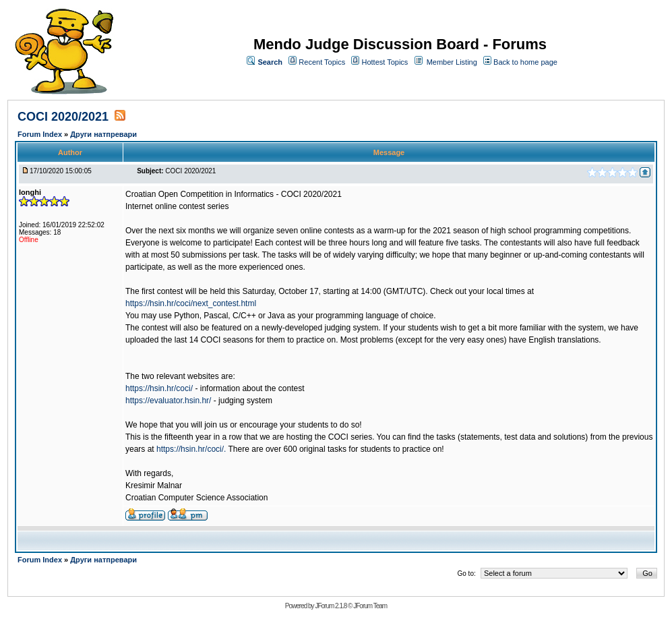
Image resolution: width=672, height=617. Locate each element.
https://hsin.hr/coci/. (191, 449)
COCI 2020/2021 (63, 117)
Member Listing (452, 62)
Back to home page (525, 62)
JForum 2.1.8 (331, 606)
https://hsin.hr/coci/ (159, 388)
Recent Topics (322, 62)
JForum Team (370, 606)
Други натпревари (103, 134)
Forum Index (41, 134)
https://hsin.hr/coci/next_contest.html (191, 303)
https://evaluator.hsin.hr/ (168, 401)
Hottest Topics (385, 62)
